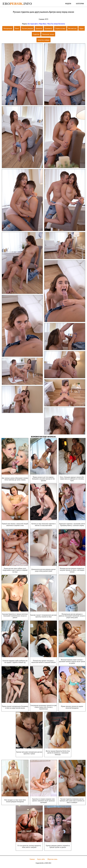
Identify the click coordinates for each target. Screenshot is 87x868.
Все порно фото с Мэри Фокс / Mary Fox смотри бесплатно (46, 24)
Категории (80, 4)
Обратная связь (52, 859)
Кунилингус (49, 28)
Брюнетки (39, 28)
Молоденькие (8, 28)
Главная (32, 859)
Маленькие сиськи (48, 34)
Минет (17, 28)
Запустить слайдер (43, 40)
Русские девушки (27, 28)
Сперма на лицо (60, 28)
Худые (82, 28)
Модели (68, 4)
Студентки (36, 34)
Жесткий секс (72, 28)
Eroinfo (17, 4)
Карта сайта (41, 859)
